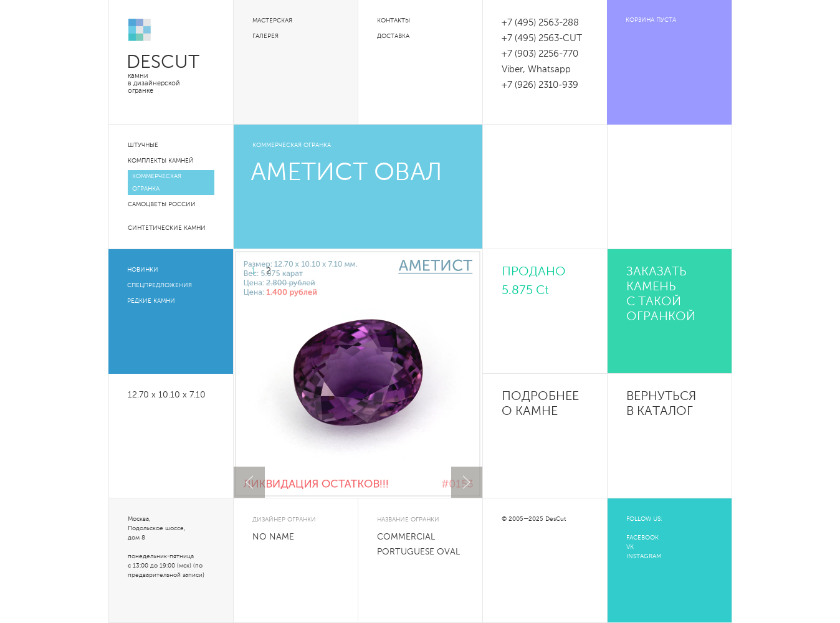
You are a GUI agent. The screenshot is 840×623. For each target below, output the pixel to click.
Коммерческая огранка (157, 183)
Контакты (394, 21)
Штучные (143, 145)
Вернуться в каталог (661, 404)
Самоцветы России (162, 204)
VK (630, 547)
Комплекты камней (161, 161)
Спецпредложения (160, 285)
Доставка (393, 36)
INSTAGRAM (644, 556)
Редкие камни (151, 301)
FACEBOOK (642, 538)
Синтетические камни (167, 228)
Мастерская (272, 21)
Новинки (143, 270)
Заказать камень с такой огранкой (661, 295)
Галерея (265, 36)
